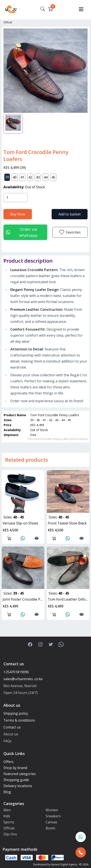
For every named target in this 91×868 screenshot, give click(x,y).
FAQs (8, 741)
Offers (8, 762)
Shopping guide (16, 780)
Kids (7, 816)
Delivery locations (18, 786)
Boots (50, 828)
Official (8, 22)
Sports (9, 822)
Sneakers (53, 816)
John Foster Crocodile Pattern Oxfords (23, 599)
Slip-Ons (10, 834)
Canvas (51, 822)
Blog (7, 792)
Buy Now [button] (18, 214)
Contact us (12, 727)
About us (11, 734)
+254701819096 (16, 672)
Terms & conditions (19, 720)
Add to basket (70, 214)
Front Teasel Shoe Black (67, 523)
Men (7, 810)
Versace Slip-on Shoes (20, 523)
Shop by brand (15, 768)
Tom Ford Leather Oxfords (69, 599)
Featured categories (20, 774)
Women (52, 810)
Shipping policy (16, 713)
